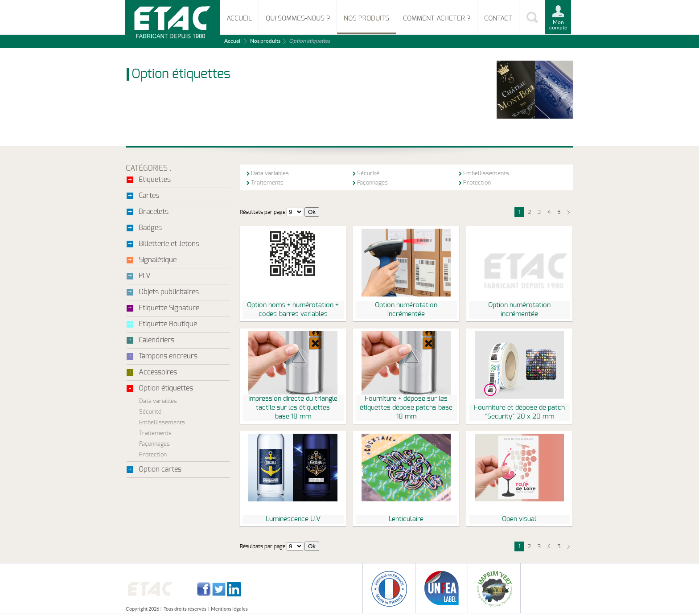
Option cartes (160, 469)
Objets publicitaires (169, 292)
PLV (145, 276)
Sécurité (150, 412)
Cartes (149, 196)
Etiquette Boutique (168, 324)
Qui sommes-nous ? (298, 18)
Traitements (155, 433)
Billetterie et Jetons (169, 244)
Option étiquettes (166, 388)
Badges (150, 228)
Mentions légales (229, 609)
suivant (568, 212)
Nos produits (366, 18)
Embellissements (162, 423)
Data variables (158, 401)
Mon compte (558, 25)
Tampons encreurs (168, 356)
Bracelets (154, 212)
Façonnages (154, 444)
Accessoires (158, 372)
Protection (153, 455)
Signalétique (158, 260)
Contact (498, 18)
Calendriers (156, 340)
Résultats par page (263, 212)
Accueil (239, 18)
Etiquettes (155, 180)
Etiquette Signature (169, 308)
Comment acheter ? (437, 18)
